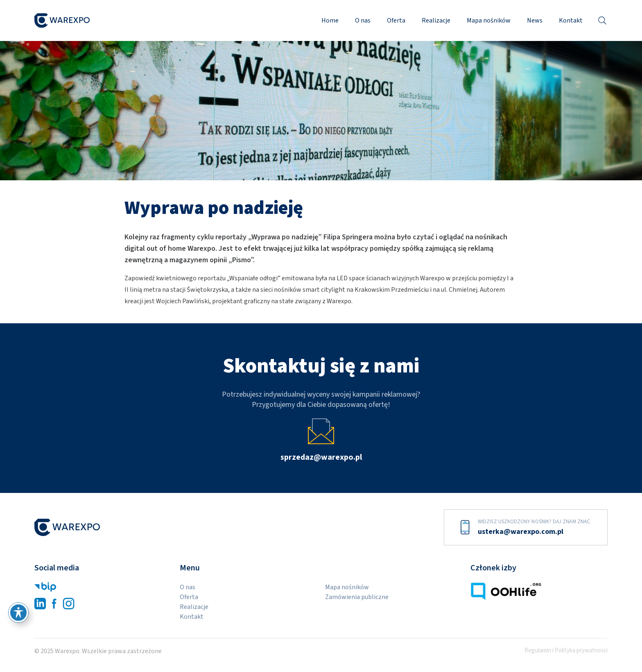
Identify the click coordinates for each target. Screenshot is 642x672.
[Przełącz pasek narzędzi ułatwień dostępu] (18, 613)
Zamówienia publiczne (357, 597)
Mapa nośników (489, 20)
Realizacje (436, 20)
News (535, 20)
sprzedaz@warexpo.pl (321, 457)
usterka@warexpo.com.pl (521, 532)
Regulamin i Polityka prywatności (566, 651)
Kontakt (571, 20)
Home (330, 20)
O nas (363, 20)
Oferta (396, 20)
